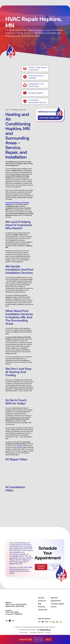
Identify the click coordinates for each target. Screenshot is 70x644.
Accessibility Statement (37, 634)
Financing (42, 608)
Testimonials (43, 611)
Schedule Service (41, 568)
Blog (40, 605)
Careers (54, 608)
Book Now (54, 599)
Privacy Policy (24, 634)
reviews (19, 447)
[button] (48, 639)
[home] (33, 3)
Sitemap (48, 634)
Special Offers (56, 602)
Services (41, 599)
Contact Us (42, 602)
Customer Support (57, 605)
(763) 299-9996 (55, 568)
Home (7, 111)
